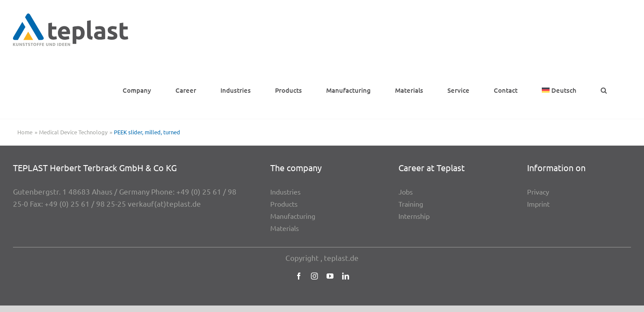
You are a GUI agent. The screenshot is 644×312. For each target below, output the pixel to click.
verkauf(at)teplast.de (164, 144)
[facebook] (299, 217)
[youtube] (330, 217)
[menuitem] (589, 30)
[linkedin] (346, 217)
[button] (628, 30)
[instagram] (314, 217)
